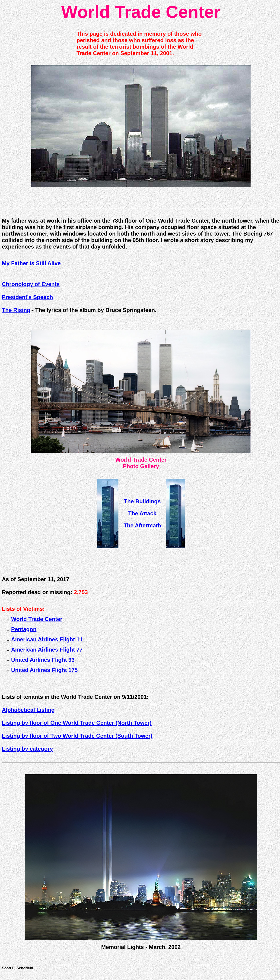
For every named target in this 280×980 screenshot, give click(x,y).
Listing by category (27, 749)
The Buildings (142, 501)
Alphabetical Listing (28, 710)
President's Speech (27, 297)
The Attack (142, 513)
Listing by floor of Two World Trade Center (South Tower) (77, 736)
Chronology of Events (31, 284)
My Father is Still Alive (31, 263)
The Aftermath (142, 525)
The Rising (16, 310)
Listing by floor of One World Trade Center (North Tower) (77, 723)
